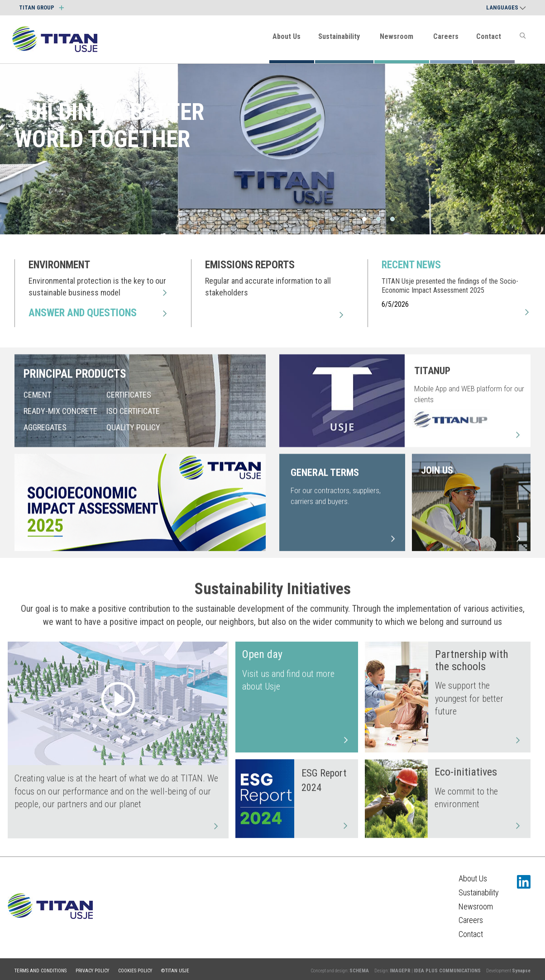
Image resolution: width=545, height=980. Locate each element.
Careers (446, 36)
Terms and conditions (41, 971)
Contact (489, 36)
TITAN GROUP (41, 7)
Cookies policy (135, 971)
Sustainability (339, 36)
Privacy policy (92, 971)
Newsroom (397, 36)
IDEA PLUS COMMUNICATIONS (447, 971)
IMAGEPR (400, 971)
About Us (287, 36)
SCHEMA (359, 971)
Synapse (521, 971)
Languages (506, 7)
